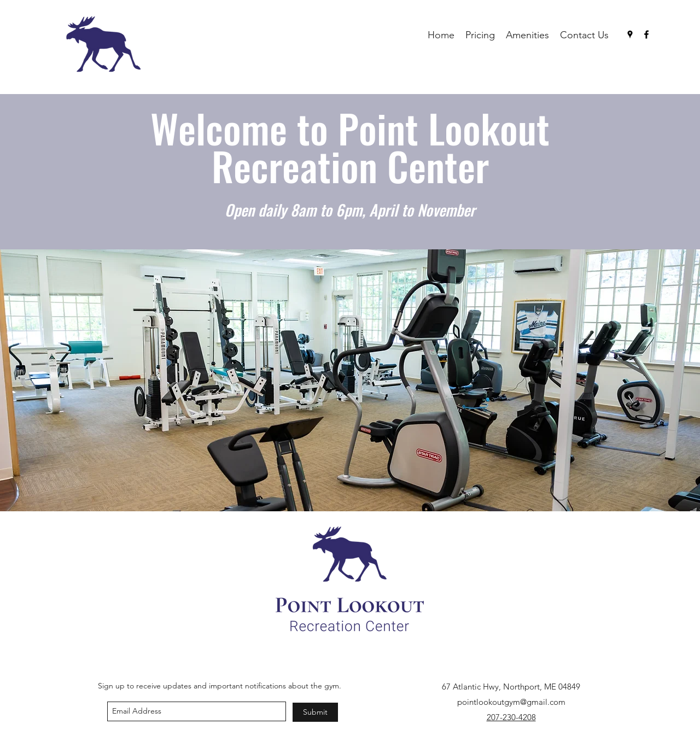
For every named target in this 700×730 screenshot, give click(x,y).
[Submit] (315, 712)
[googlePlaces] (630, 34)
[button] (350, 380)
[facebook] (646, 34)
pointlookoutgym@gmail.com (511, 702)
